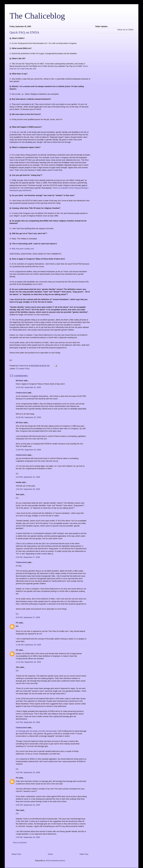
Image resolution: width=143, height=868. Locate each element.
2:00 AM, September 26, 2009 (28, 489)
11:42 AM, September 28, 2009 (28, 662)
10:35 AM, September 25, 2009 (28, 387)
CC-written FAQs (23, 369)
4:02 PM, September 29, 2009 (28, 722)
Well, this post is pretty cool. (23, 249)
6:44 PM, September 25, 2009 (28, 477)
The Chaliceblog (37, 16)
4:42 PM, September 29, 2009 (28, 772)
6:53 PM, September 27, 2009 (28, 617)
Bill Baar (20, 381)
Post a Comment (20, 843)
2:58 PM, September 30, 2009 (28, 837)
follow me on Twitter (126, 30)
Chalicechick (21, 393)
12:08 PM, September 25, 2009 (28, 450)
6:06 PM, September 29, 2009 (28, 805)
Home (50, 854)
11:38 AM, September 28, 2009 (28, 645)
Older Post (84, 854)
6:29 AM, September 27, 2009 (28, 557)
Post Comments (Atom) (55, 861)
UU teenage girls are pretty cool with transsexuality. (36, 731)
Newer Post (16, 854)
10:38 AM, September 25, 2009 (28, 417)
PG (17, 623)
